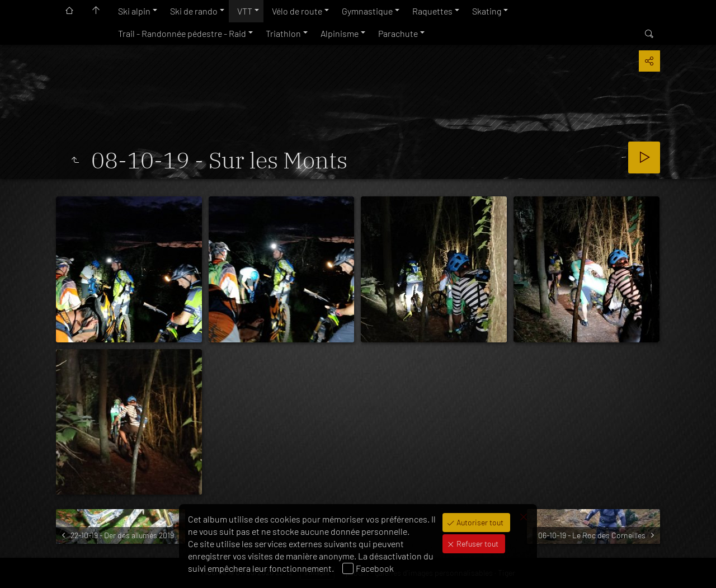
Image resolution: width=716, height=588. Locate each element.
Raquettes (432, 11)
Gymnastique (367, 11)
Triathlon (283, 33)
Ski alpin (134, 11)
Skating (487, 11)
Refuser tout (477, 544)
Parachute (398, 33)
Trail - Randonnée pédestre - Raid (182, 33)
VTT (245, 11)
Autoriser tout (479, 522)
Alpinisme (340, 33)
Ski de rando (194, 11)
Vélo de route (297, 11)
